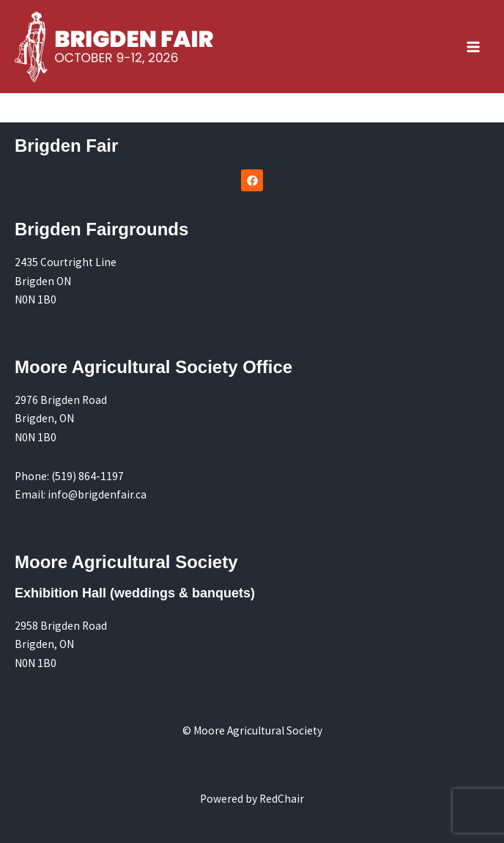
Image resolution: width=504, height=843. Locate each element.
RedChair (282, 799)
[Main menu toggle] (474, 47)
